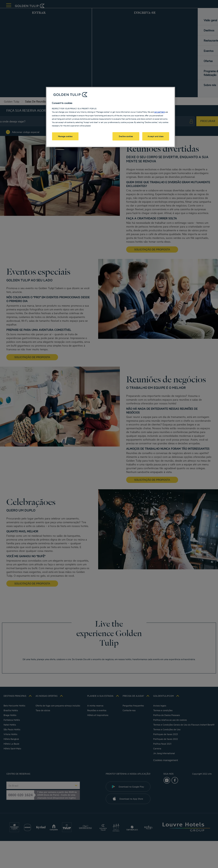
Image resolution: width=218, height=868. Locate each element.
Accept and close (156, 136)
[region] (110, 117)
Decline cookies (126, 136)
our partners (159, 112)
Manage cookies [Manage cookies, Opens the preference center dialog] (65, 136)
